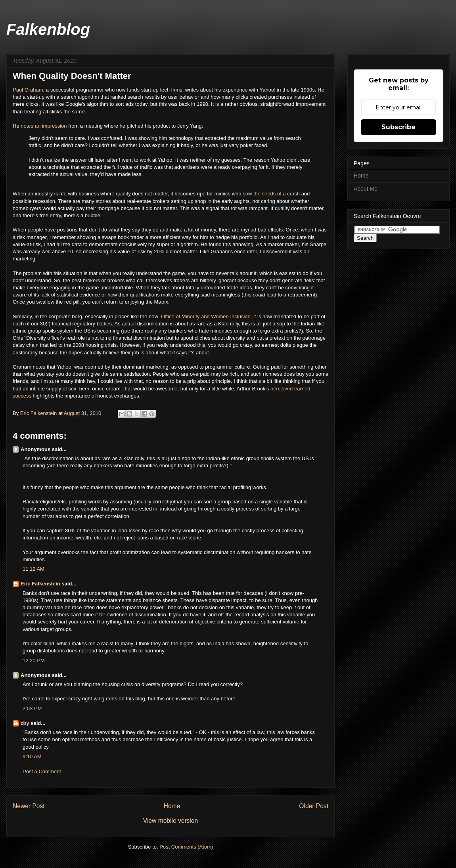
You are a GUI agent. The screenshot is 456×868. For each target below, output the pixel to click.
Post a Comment (42, 771)
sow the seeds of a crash (271, 194)
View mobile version (171, 821)
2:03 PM (32, 708)
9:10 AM (32, 756)
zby (25, 723)
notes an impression (44, 126)
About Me (366, 189)
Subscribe (399, 127)
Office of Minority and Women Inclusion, (206, 316)
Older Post (314, 806)
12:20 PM (34, 661)
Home (172, 806)
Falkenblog (48, 29)
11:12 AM (34, 569)
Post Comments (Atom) (186, 847)
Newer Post (29, 806)
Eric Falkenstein (40, 584)
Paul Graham (28, 90)
